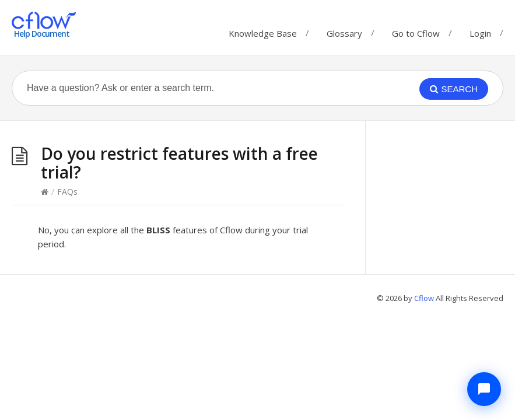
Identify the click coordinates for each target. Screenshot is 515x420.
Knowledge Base (263, 31)
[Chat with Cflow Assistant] (484, 389)
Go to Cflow (416, 31)
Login (480, 33)
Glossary (344, 31)
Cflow (425, 298)
